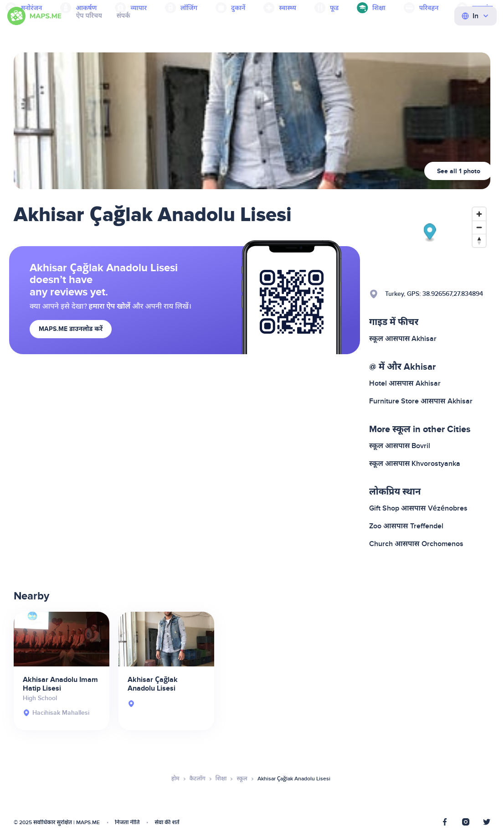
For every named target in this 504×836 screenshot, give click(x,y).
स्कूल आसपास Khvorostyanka (415, 464)
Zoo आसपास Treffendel (406, 526)
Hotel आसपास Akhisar (405, 383)
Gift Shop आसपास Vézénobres (418, 508)
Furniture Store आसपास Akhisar (421, 401)
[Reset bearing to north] (479, 240)
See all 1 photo (459, 171)
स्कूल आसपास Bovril (400, 446)
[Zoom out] (479, 227)
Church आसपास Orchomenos (416, 544)
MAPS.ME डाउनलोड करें (71, 329)
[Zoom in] (479, 214)
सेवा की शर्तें (167, 823)
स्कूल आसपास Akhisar (403, 339)
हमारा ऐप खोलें (110, 306)
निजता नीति (127, 823)
